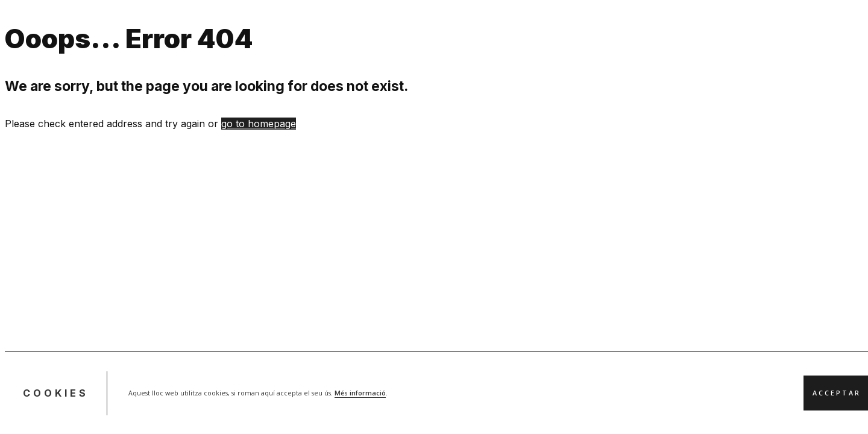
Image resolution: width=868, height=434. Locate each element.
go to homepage (259, 124)
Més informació (360, 393)
